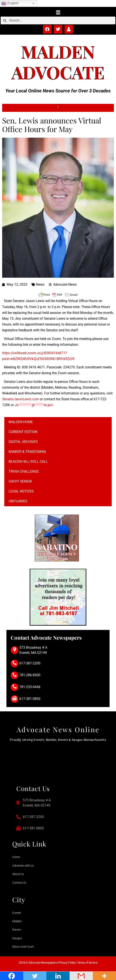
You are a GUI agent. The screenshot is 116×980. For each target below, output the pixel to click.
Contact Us (19, 883)
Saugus (17, 938)
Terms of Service (87, 963)
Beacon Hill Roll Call (28, 462)
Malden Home (21, 422)
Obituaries (18, 501)
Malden (58, 51)
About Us (18, 874)
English (10, 3)
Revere (16, 930)
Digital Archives (23, 442)
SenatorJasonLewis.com (21, 399)
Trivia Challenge (24, 471)
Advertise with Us (23, 866)
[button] (58, 12)
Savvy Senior (20, 481)
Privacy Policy (67, 963)
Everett (17, 913)
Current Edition (23, 432)
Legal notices (21, 491)
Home (16, 857)
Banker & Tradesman (27, 452)
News (40, 284)
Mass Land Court (23, 947)
